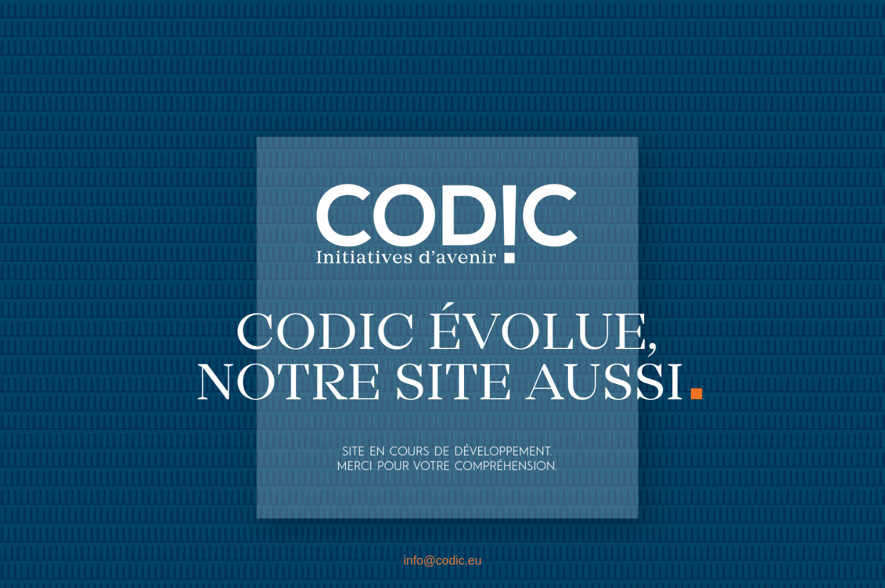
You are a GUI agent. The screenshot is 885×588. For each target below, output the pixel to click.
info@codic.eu (442, 560)
